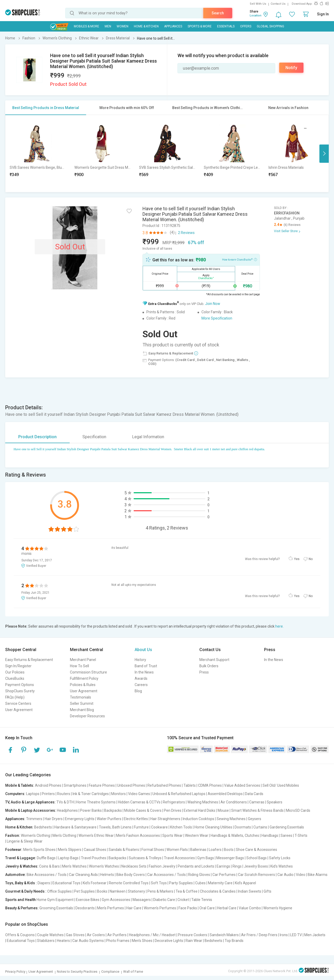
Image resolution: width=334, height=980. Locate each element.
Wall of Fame (133, 972)
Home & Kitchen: (19, 827)
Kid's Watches (282, 866)
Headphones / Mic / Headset (152, 935)
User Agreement (19, 710)
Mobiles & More (87, 26)
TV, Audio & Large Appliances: (30, 802)
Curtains (260, 827)
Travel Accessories (179, 858)
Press (204, 672)
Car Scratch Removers (257, 875)
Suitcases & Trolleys (145, 858)
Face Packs (188, 908)
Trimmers (34, 819)
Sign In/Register (18, 666)
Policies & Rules (83, 685)
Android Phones (48, 785)
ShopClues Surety (20, 691)
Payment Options (20, 685)
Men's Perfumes (111, 908)
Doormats (243, 827)
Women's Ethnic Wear (96, 835)
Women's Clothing (35, 835)
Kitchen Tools (181, 827)
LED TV (296, 935)
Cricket (183, 900)
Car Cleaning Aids (83, 875)
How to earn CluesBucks (240, 259)
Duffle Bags (46, 858)
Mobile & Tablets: (20, 785)
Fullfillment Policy (84, 678)
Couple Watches (50, 935)
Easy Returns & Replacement (29, 660)
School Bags (257, 858)
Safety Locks (280, 858)
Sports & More (200, 26)
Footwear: (14, 850)
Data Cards (254, 794)
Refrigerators (174, 802)
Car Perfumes (224, 875)
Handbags (270, 835)
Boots (229, 850)
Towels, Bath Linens (115, 827)
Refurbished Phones (164, 785)
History (140, 660)
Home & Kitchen (146, 26)
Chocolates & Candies (218, 891)
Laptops (33, 794)
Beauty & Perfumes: (22, 908)
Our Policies (15, 672)
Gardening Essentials (287, 827)
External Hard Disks (199, 810)
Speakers (275, 802)
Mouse (223, 810)
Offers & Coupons (20, 935)
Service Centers (18, 704)
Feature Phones (102, 785)
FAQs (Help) (15, 697)
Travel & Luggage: (21, 858)
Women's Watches (104, 866)
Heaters (63, 941)
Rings (237, 866)
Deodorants (85, 908)
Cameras (257, 802)
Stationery (136, 891)
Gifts (267, 891)
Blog (138, 691)
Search (218, 13)
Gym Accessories (116, 900)
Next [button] (324, 154)
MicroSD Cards (298, 810)
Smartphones (75, 785)
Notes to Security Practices (77, 972)
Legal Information (148, 437)
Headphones (67, 810)
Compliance (110, 972)
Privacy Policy (15, 972)
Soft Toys (159, 883)
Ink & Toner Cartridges (91, 794)
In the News (144, 672)
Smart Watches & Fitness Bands (257, 810)
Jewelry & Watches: (22, 866)
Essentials (226, 26)
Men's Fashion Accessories (138, 835)
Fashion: (13, 835)
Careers (141, 685)
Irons (284, 935)
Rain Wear (194, 941)
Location (256, 16)
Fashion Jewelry (162, 866)
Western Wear (197, 835)
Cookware (159, 827)
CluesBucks (15, 678)
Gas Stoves (75, 935)
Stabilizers (46, 941)
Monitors (118, 794)
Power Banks (91, 810)
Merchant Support (214, 660)
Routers (64, 794)
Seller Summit (82, 704)
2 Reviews (186, 233)
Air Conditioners (234, 802)
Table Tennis (202, 900)
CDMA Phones (210, 785)
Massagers (142, 900)
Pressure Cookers (193, 935)
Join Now (213, 304)
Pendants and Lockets (196, 866)
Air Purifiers (117, 935)
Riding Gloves (199, 875)
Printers (48, 794)
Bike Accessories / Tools (47, 875)
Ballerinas (198, 850)
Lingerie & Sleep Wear (25, 841)
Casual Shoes (95, 850)
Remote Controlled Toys (129, 883)
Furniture (141, 827)
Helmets (107, 875)
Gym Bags (206, 858)
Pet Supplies (84, 891)
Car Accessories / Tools (166, 875)
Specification (94, 437)
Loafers (215, 850)
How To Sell (79, 666)
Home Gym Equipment (55, 900)
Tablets (190, 785)
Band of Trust (146, 666)
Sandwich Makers (224, 935)
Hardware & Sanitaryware (75, 827)
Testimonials (80, 697)
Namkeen (118, 891)
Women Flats (177, 850)
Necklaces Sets (134, 866)
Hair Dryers (54, 819)
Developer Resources (87, 716)
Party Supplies (181, 883)
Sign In (323, 14)
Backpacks (113, 810)
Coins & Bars (49, 866)
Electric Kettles (136, 819)
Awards (141, 678)
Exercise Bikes (88, 900)
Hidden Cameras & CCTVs (139, 802)
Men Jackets (315, 935)
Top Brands (234, 941)
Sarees (286, 835)
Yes (297, 559)
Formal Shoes (153, 850)
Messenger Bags (230, 858)
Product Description (37, 437)
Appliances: (15, 819)
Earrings (223, 866)
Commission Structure (88, 672)
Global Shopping (270, 26)
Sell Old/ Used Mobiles (281, 785)
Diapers (44, 883)
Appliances (173, 26)
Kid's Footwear (95, 883)
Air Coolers (96, 935)
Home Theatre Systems (96, 802)
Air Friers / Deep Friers (259, 935)
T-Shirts (301, 835)
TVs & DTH (65, 802)
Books (102, 891)
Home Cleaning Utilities (213, 827)
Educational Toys (66, 883)
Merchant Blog (82, 710)
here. (279, 626)
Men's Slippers (70, 850)
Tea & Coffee (187, 891)
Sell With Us (258, 4)
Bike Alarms (318, 875)
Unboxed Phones (131, 785)
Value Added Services (242, 785)
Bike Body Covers (131, 875)
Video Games (139, 794)
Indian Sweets (250, 891)
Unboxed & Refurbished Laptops (179, 794)
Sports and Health (20, 900)
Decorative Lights (169, 941)
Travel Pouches (94, 858)
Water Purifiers (109, 819)
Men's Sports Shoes (39, 850)
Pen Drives (173, 810)
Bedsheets (43, 827)
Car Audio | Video (291, 875)
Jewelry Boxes (256, 866)
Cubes (200, 883)
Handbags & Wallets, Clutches (235, 835)
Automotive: (16, 875)
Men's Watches (74, 866)
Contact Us (278, 4)
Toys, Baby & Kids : (21, 883)
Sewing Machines (231, 819)
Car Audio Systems (88, 941)
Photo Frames (118, 941)
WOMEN (123, 26)
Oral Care (207, 908)
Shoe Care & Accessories (257, 850)
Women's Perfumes (160, 908)
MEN (108, 26)
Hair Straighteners (165, 819)
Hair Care (134, 908)
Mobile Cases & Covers (143, 810)
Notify (291, 68)
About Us (143, 650)
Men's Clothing (64, 835)
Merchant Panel (83, 660)
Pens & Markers (160, 891)
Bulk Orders (209, 666)
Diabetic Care (164, 900)
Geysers (255, 819)
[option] (38, 154)
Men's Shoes (142, 941)
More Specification (217, 318)
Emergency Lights (80, 819)
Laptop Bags (68, 858)
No (311, 559)
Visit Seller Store (286, 231)
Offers (246, 26)
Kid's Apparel (245, 883)
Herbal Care (227, 908)
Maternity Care (220, 883)
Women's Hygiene (278, 908)
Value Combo (250, 908)
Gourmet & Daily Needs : (26, 891)
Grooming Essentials (56, 908)
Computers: (15, 794)
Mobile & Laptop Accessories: (31, 810)
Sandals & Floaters (124, 850)
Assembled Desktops (225, 794)
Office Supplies (59, 891)
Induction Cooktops (198, 819)
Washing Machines (203, 802)
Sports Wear (172, 835)
